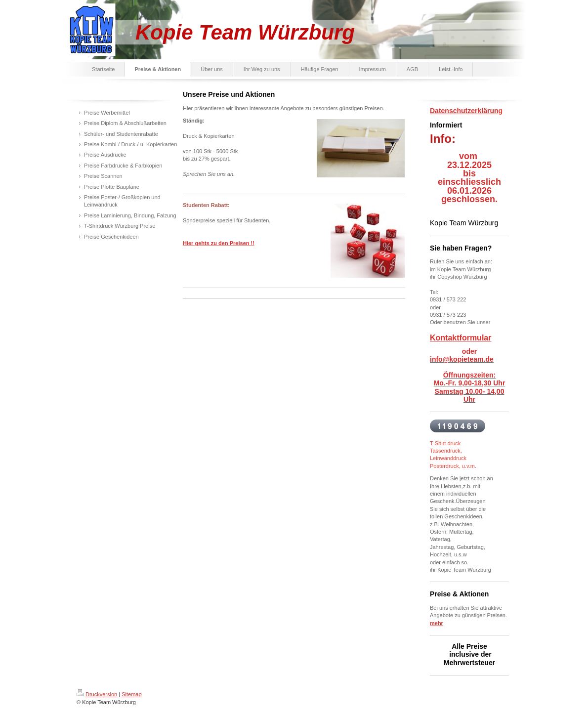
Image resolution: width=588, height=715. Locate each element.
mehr (437, 623)
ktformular (472, 338)
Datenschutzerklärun (464, 111)
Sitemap (131, 694)
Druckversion (97, 694)
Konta (441, 338)
